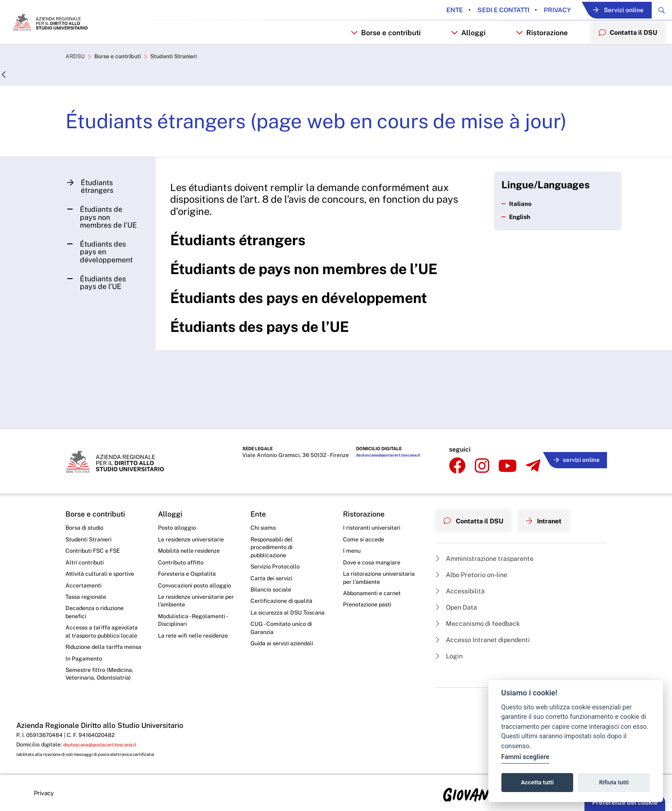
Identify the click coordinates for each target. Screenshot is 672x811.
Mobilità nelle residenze (192, 517)
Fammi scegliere (526, 757)
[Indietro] (4, 102)
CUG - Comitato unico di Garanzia (284, 611)
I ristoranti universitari (374, 492)
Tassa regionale (88, 567)
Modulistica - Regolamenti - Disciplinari (196, 602)
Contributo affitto (183, 530)
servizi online (574, 426)
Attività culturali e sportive (102, 542)
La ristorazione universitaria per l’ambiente (381, 547)
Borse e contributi (123, 84)
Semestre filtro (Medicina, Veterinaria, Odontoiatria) (102, 669)
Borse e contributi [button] (378, 57)
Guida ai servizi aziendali (285, 627)
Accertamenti (85, 555)
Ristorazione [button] (535, 57)
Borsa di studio (86, 492)
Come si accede (366, 505)
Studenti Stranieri (187, 84)
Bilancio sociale (273, 560)
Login (451, 622)
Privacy (532, 10)
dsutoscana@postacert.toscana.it (385, 427)
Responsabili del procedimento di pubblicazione (274, 514)
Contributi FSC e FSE (95, 517)
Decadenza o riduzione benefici (98, 584)
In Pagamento (86, 653)
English (517, 246)
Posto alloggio (179, 492)
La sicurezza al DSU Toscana (279, 589)
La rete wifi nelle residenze (197, 619)
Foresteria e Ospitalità (190, 542)
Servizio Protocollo (278, 535)
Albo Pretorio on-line (476, 535)
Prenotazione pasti (370, 576)
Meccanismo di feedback (484, 587)
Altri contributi (86, 530)
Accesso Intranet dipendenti (489, 605)
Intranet (554, 483)
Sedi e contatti (478, 10)
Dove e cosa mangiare (375, 530)
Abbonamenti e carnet (375, 564)
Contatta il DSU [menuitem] (624, 57)
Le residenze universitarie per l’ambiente (195, 580)
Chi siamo (264, 492)
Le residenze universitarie (195, 505)
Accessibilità (463, 552)
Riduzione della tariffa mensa (97, 635)
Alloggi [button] (461, 57)
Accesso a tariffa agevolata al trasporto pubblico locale (97, 610)
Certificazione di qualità (285, 572)
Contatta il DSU (477, 483)
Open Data (459, 570)
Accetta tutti (537, 782)
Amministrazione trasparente (490, 518)
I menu (353, 517)
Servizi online (604, 11)
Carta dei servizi (273, 547)
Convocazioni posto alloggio (186, 559)
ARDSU (76, 84)
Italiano (518, 232)
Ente (430, 10)
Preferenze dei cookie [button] (625, 802)
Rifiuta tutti (614, 782)
